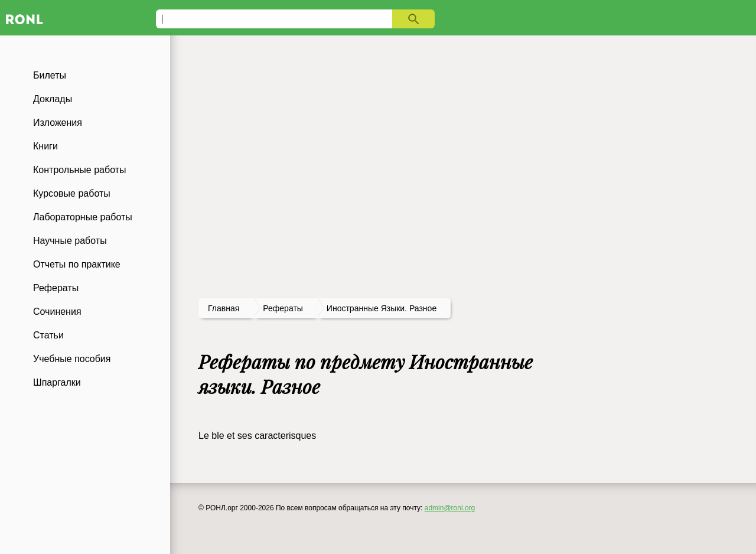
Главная (224, 308)
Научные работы (70, 241)
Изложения (58, 123)
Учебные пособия (72, 359)
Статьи (48, 335)
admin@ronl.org (450, 508)
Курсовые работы (72, 193)
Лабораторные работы (83, 217)
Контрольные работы (80, 170)
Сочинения (57, 312)
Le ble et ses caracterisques (257, 436)
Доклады (53, 99)
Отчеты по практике (77, 264)
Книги (45, 146)
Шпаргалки (57, 382)
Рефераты (56, 288)
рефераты (283, 308)
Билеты (50, 75)
